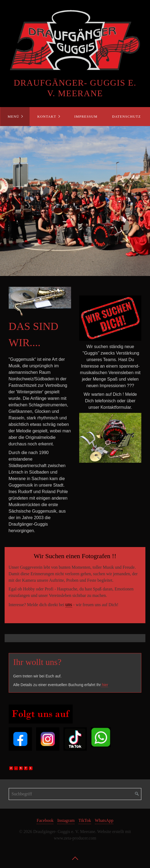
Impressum (86, 117)
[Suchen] (137, 794)
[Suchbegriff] (75, 794)
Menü (13, 117)
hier (105, 685)
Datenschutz (126, 117)
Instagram (66, 820)
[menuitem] (15, 117)
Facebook (45, 820)
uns (69, 605)
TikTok (85, 820)
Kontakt (47, 117)
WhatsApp (104, 820)
